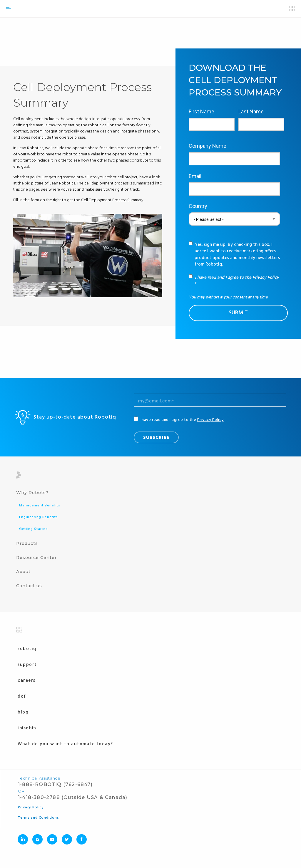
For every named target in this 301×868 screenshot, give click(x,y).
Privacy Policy (266, 278)
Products (27, 543)
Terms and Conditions (39, 818)
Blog (23, 712)
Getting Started (34, 529)
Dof (22, 696)
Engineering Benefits (39, 517)
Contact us (29, 586)
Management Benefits (40, 506)
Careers (27, 681)
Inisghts (27, 728)
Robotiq (27, 649)
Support (27, 665)
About (23, 572)
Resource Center (36, 558)
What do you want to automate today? (65, 744)
